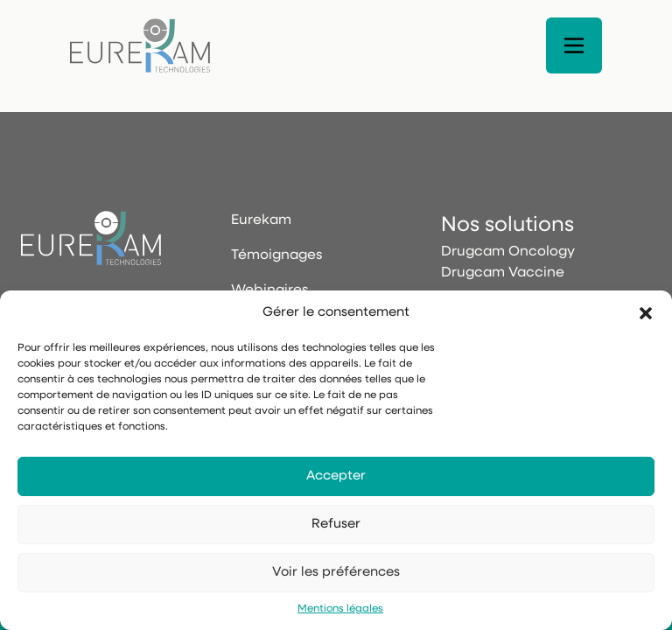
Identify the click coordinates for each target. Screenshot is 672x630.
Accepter (336, 476)
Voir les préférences (336, 573)
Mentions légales (340, 609)
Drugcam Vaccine (503, 273)
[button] (646, 313)
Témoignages (276, 255)
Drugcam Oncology (508, 252)
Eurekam (261, 220)
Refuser (336, 525)
